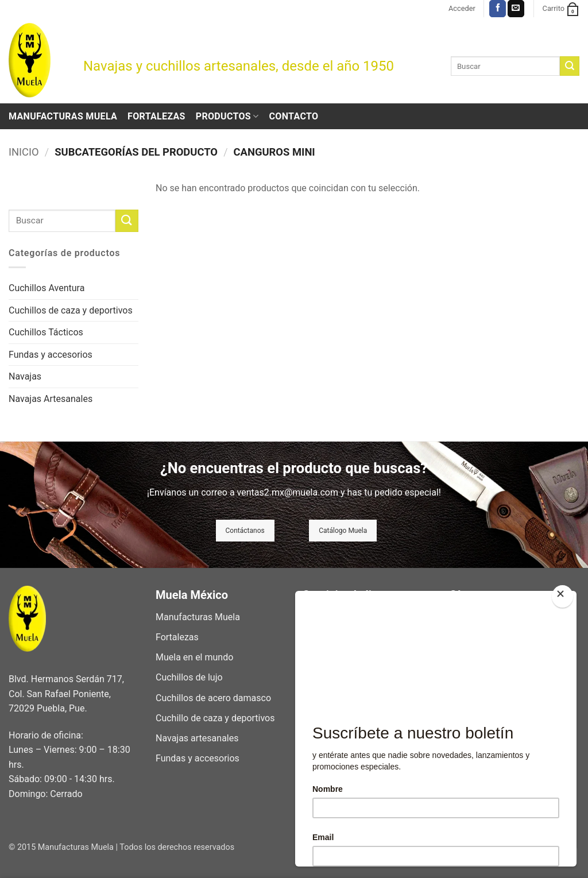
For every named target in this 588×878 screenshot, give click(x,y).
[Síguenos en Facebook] (498, 9)
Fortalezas (156, 116)
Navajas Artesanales (51, 399)
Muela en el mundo (194, 657)
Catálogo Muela (343, 531)
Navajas (25, 376)
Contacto (294, 116)
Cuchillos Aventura (47, 288)
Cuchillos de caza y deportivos (71, 310)
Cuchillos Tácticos (46, 332)
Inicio (24, 152)
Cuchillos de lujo (189, 677)
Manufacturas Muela (63, 116)
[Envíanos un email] (516, 9)
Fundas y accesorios (51, 355)
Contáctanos (245, 531)
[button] (462, 9)
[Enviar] (570, 66)
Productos (227, 117)
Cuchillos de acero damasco (213, 698)
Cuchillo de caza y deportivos (215, 718)
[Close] (562, 596)
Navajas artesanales (197, 738)
